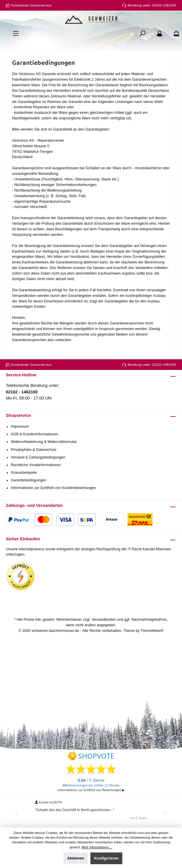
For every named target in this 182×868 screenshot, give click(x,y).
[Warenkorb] (175, 33)
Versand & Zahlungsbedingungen (38, 457)
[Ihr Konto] (159, 33)
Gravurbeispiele (24, 473)
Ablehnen (76, 858)
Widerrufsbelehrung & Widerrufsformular (44, 442)
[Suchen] (142, 33)
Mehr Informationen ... (97, 847)
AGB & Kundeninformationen (35, 434)
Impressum (20, 427)
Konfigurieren (106, 858)
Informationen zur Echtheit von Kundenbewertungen (53, 488)
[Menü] (16, 33)
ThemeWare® (152, 631)
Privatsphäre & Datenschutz (34, 450)
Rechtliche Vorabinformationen (36, 465)
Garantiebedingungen (29, 480)
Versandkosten (104, 620)
